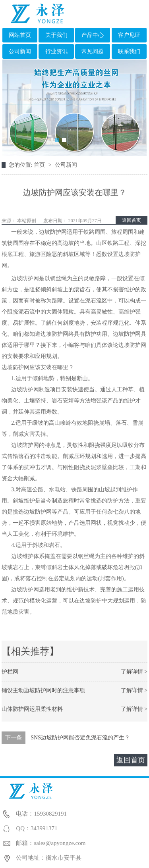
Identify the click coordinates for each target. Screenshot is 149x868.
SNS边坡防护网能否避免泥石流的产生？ (80, 738)
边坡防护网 (15, 367)
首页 (40, 165)
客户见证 (129, 35)
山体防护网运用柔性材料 (32, 709)
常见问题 (93, 51)
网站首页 (20, 35)
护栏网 (10, 672)
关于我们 (56, 35)
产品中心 (93, 35)
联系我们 (129, 51)
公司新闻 (20, 51)
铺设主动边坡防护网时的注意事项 (43, 690)
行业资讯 (56, 51)
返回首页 (132, 220)
